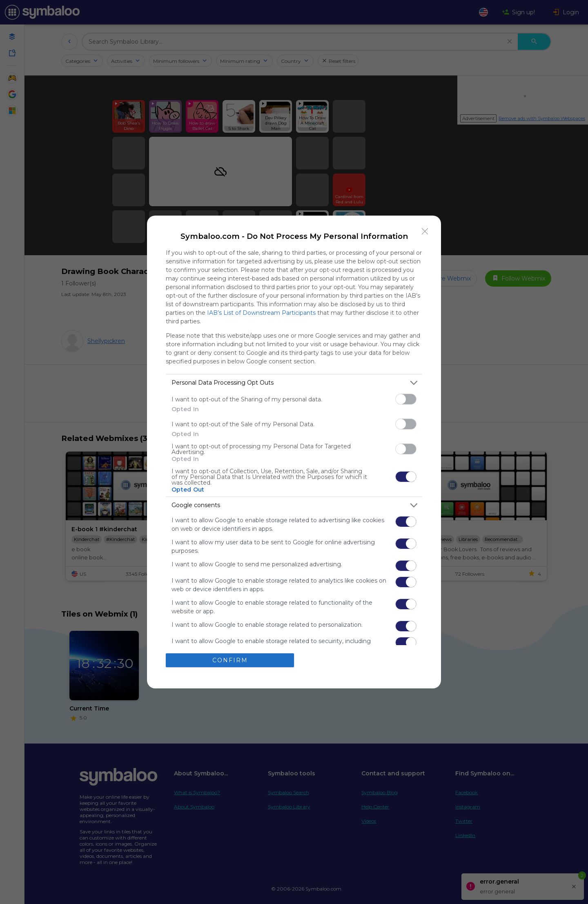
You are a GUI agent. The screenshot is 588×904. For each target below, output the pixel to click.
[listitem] (294, 383)
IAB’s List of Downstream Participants (261, 313)
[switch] (406, 399)
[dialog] (294, 452)
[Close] (425, 232)
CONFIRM (230, 660)
